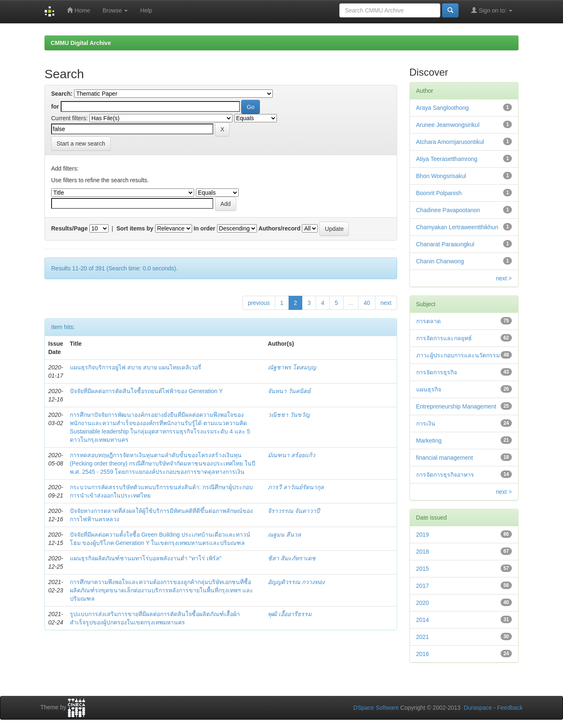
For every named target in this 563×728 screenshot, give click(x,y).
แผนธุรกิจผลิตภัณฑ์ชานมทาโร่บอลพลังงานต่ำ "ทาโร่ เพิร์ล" (146, 558)
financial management (445, 458)
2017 (423, 586)
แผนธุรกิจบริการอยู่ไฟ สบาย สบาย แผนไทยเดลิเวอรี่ (136, 367)
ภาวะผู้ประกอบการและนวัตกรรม (458, 355)
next (386, 303)
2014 (423, 620)
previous (259, 303)
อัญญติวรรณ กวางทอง (296, 582)
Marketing (429, 441)
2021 (423, 637)
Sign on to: (492, 10)
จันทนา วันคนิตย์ (289, 391)
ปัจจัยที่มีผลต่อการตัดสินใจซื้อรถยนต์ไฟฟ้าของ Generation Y (146, 391)
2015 (423, 569)
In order (205, 228)
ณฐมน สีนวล (284, 535)
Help (146, 10)
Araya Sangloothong (443, 108)
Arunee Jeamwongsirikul (448, 125)
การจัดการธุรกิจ (437, 372)
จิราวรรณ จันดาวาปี (294, 511)
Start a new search (81, 144)
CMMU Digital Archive (81, 43)
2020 (423, 603)
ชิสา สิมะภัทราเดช (292, 558)
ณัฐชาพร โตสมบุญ (292, 367)
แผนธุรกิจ (429, 389)
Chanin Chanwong (440, 261)
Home (78, 10)
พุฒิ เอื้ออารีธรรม (290, 614)
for (55, 106)
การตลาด (428, 321)
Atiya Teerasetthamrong (447, 159)
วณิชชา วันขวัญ (289, 415)
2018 (423, 552)
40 (367, 303)
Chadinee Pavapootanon (448, 210)
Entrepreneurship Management (456, 406)
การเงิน (426, 423)
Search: (62, 94)
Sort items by (135, 228)
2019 (423, 535)
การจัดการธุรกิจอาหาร (445, 475)
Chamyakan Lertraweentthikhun (457, 227)
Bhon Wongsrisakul (441, 176)
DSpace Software (376, 708)
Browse (115, 10)
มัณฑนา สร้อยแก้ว (291, 455)
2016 (423, 654)
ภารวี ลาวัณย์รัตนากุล (296, 487)
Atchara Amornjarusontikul (450, 142)
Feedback (510, 708)
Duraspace (478, 708)
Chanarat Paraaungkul (445, 244)
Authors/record (279, 228)
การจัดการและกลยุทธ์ (444, 338)
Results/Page (69, 228)
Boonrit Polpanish (439, 193)
